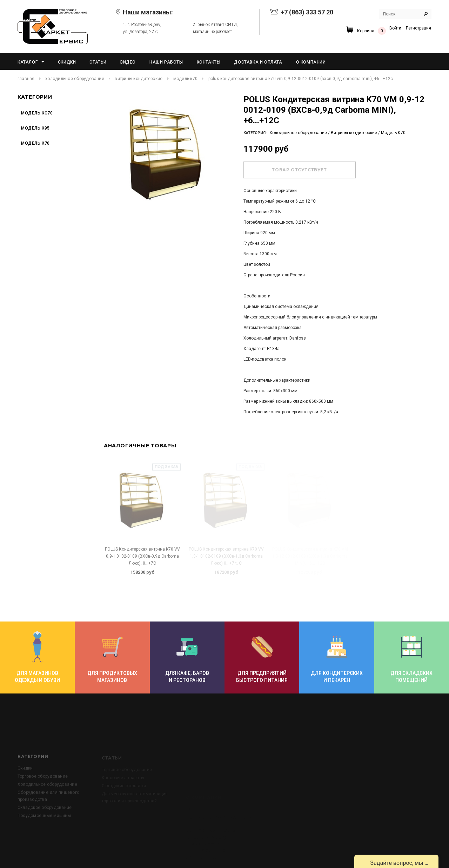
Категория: (255, 133)
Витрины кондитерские (139, 79)
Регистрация (418, 28)
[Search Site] (405, 14)
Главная (26, 79)
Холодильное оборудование (75, 79)
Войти (395, 28)
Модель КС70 (37, 113)
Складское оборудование (45, 827)
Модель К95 (35, 128)
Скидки (25, 787)
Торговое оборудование (43, 795)
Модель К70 (185, 79)
